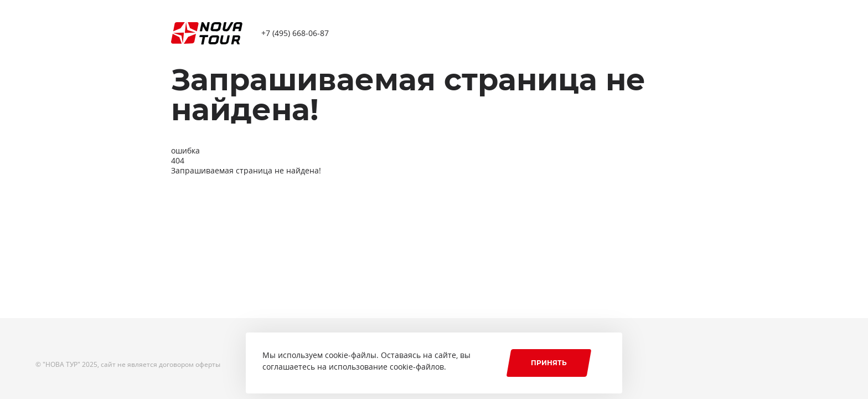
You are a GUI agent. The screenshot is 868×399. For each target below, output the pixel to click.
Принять (549, 363)
